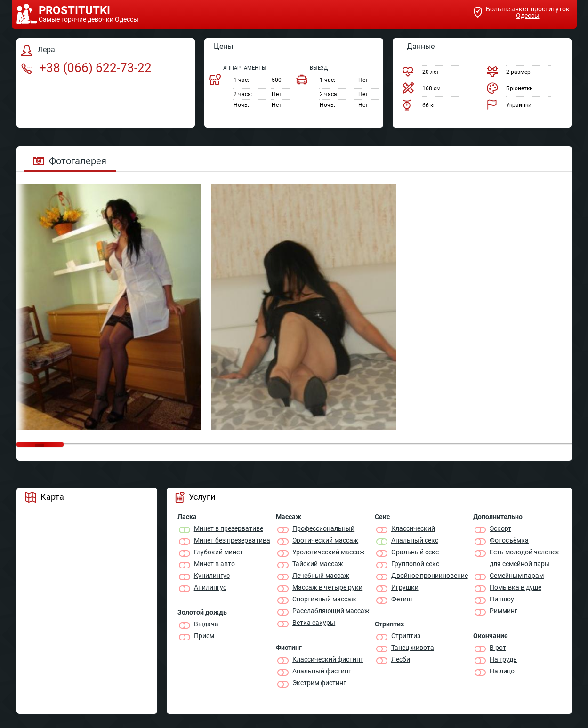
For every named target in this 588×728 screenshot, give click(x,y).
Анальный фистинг (322, 671)
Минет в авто (214, 564)
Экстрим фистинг (319, 683)
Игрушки (405, 587)
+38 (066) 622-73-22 (86, 68)
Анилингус (210, 587)
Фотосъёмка (509, 540)
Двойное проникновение (430, 576)
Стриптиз (406, 636)
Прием (204, 636)
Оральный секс (415, 552)
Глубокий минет (218, 552)
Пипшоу (502, 599)
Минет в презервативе (229, 528)
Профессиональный (323, 528)
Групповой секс (415, 564)
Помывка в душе (516, 587)
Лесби (401, 659)
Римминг (503, 611)
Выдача (206, 624)
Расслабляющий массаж (331, 611)
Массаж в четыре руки (327, 587)
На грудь (503, 659)
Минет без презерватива (232, 540)
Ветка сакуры (314, 623)
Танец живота (413, 648)
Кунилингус (212, 576)
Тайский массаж (318, 564)
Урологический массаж (329, 552)
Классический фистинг (328, 659)
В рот (498, 648)
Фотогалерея (70, 161)
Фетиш (402, 599)
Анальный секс (415, 540)
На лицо (502, 671)
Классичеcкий (413, 528)
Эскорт (500, 528)
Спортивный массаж (324, 599)
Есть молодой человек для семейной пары (524, 558)
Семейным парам (517, 576)
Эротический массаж (325, 540)
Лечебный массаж (321, 576)
